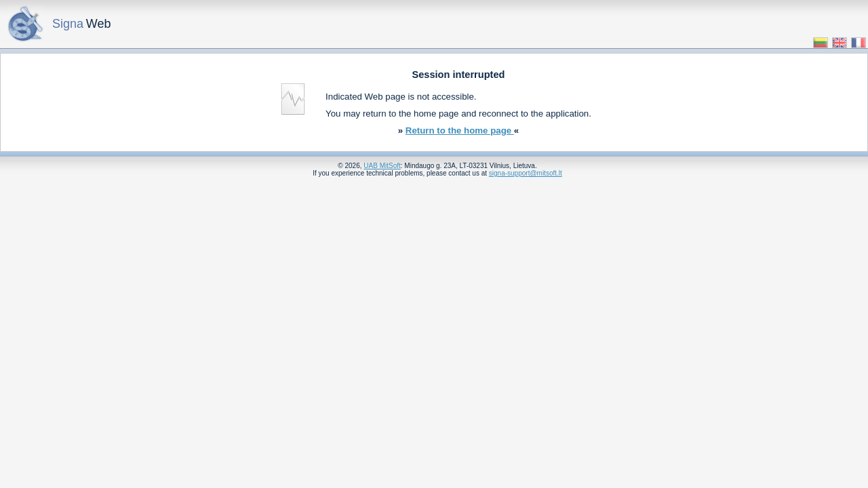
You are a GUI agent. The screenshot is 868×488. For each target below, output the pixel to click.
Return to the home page (460, 130)
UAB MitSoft (382, 166)
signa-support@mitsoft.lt (526, 173)
